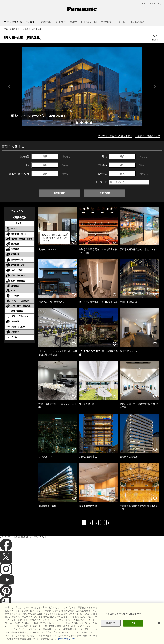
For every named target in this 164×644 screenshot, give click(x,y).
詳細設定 (111, 628)
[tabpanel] (82, 86)
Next (155, 86)
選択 (45, 156)
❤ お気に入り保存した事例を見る (115, 136)
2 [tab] (77, 123)
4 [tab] (87, 123)
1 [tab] (72, 123)
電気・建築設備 (11, 29)
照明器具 (25, 29)
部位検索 (105, 193)
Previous (9, 86)
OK (133, 628)
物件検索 (59, 193)
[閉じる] (159, 628)
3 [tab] (82, 123)
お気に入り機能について (148, 136)
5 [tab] (92, 123)
